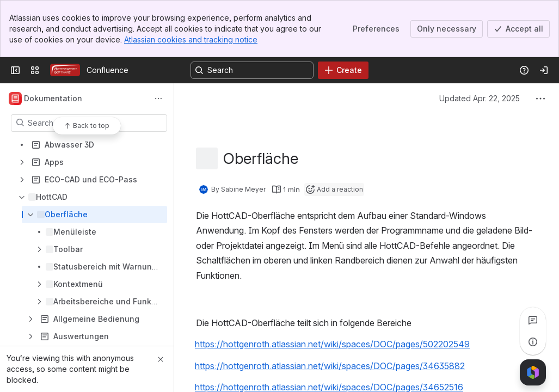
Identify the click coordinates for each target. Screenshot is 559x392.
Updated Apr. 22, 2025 (480, 98)
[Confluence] (65, 70)
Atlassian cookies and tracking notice (191, 39)
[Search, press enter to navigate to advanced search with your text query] (252, 70)
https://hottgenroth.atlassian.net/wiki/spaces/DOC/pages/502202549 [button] (332, 344)
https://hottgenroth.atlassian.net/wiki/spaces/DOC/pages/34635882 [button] (330, 365)
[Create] (343, 70)
